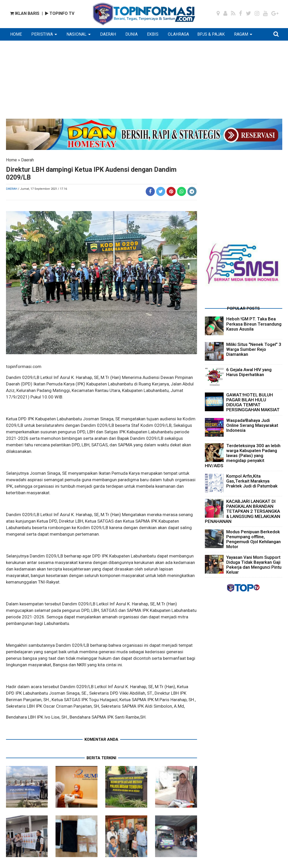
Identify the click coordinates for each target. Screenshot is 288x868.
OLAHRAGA (178, 34)
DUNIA (131, 34)
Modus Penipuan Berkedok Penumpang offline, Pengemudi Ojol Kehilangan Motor (253, 539)
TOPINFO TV (60, 13)
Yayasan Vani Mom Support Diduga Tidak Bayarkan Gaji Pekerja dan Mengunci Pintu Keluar (254, 565)
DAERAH (108, 34)
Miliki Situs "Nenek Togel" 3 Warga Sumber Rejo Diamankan (254, 349)
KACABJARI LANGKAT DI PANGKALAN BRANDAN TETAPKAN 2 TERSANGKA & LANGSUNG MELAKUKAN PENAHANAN (243, 511)
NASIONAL (76, 34)
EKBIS (153, 34)
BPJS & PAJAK (211, 34)
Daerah (27, 160)
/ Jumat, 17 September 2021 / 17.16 (42, 189)
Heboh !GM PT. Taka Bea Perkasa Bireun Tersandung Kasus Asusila (254, 324)
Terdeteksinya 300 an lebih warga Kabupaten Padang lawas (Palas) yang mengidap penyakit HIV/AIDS (243, 456)
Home (11, 160)
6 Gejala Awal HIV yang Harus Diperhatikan (249, 372)
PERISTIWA (42, 34)
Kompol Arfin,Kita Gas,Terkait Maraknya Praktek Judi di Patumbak (252, 481)
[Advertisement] (144, 82)
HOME (16, 34)
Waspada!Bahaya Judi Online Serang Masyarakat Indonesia (252, 425)
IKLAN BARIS (25, 13)
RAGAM (241, 34)
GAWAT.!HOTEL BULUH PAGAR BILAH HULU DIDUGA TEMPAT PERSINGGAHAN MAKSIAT (253, 402)
